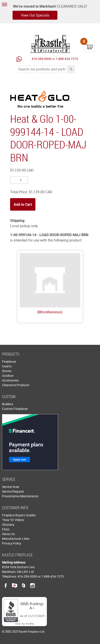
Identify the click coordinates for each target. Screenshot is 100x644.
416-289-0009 (41, 59)
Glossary (8, 524)
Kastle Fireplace (50, 44)
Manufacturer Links (16, 539)
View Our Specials (35, 15)
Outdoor (8, 376)
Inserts (7, 366)
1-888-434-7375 (67, 59)
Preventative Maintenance (20, 496)
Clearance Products (16, 385)
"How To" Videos (13, 520)
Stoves (7, 371)
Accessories (10, 380)
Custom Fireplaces (15, 409)
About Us (8, 534)
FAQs (6, 529)
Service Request (13, 491)
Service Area (11, 487)
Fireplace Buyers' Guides (19, 515)
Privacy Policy (12, 543)
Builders (8, 404)
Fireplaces (9, 361)
